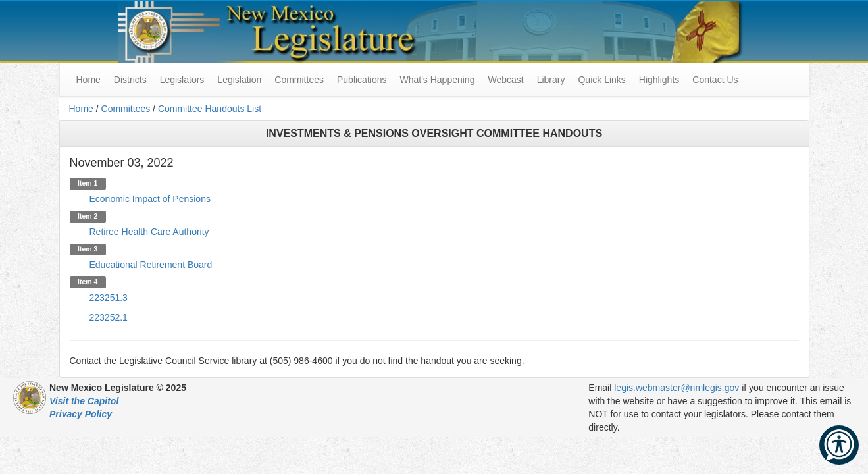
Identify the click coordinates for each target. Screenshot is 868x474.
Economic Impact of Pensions (150, 199)
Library (551, 80)
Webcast (505, 80)
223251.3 (109, 298)
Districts (130, 80)
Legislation (239, 80)
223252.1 (109, 317)
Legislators (182, 80)
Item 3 (88, 249)
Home (81, 109)
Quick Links (601, 80)
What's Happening (437, 80)
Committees (299, 80)
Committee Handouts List (210, 109)
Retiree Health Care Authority (149, 232)
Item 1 (88, 183)
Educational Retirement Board (151, 265)
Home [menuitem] (89, 80)
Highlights (659, 80)
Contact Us (715, 80)
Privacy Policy (81, 414)
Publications (362, 80)
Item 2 (88, 216)
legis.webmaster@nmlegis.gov (677, 388)
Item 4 (88, 282)
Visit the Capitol (84, 401)
